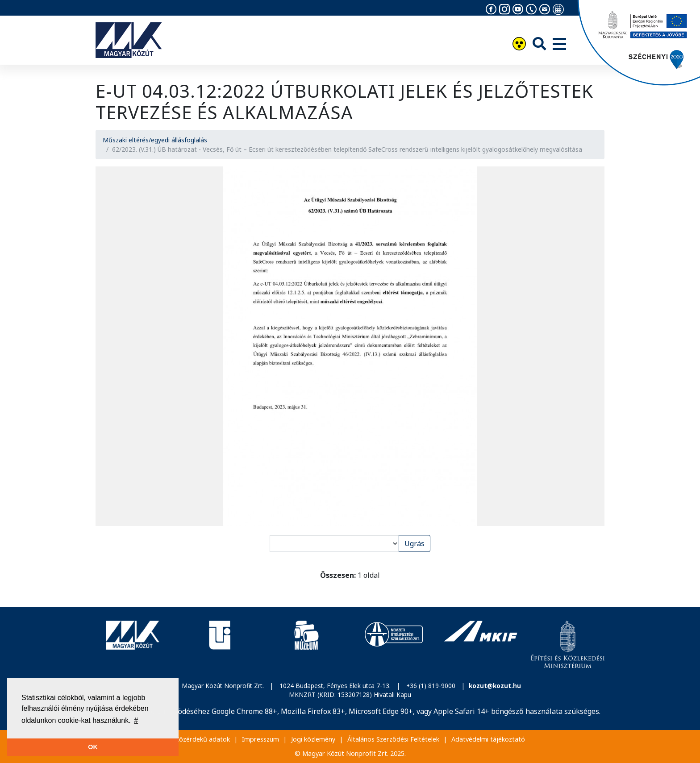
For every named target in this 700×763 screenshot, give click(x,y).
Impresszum (260, 739)
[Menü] (559, 45)
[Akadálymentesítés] (519, 45)
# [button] (136, 720)
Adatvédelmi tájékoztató (488, 739)
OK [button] (93, 747)
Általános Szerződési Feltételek (393, 739)
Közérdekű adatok (202, 739)
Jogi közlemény (313, 739)
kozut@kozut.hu (495, 686)
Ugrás (415, 543)
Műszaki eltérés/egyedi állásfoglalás (155, 140)
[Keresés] (539, 44)
